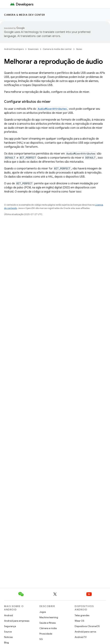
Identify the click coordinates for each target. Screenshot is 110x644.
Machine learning (49, 617)
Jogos (43, 612)
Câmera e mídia (48, 628)
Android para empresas (17, 621)
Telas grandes (82, 615)
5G (41, 639)
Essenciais (33, 49)
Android (8, 615)
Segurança (10, 626)
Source (8, 632)
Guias (79, 49)
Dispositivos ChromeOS (87, 626)
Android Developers (14, 49)
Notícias (8, 637)
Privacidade (46, 634)
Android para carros (85, 632)
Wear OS (79, 621)
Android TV (81, 637)
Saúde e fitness (48, 623)
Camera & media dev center (25, 15)
